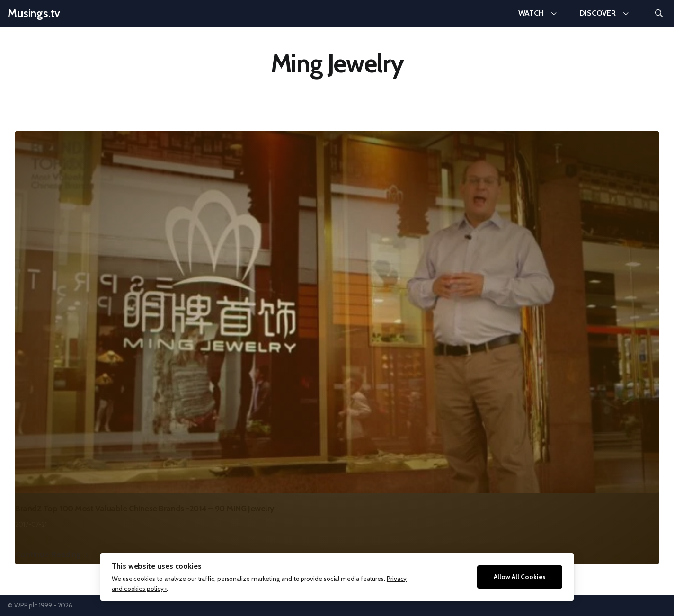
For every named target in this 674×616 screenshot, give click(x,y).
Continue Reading (48, 554)
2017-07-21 (31, 524)
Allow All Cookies (520, 577)
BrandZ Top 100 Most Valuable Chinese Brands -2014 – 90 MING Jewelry (145, 509)
